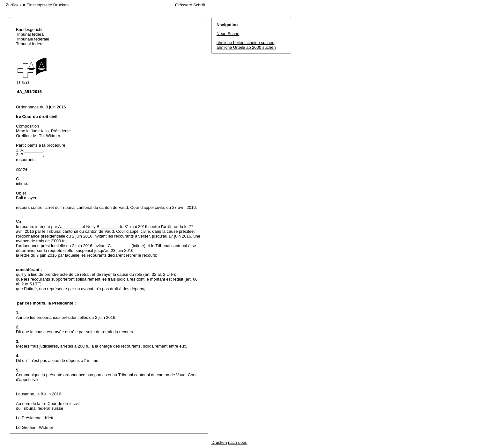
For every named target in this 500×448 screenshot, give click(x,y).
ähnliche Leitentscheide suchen (245, 43)
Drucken (61, 5)
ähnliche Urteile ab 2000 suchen (246, 47)
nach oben (238, 442)
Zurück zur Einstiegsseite (29, 5)
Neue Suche (228, 34)
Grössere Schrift (190, 5)
